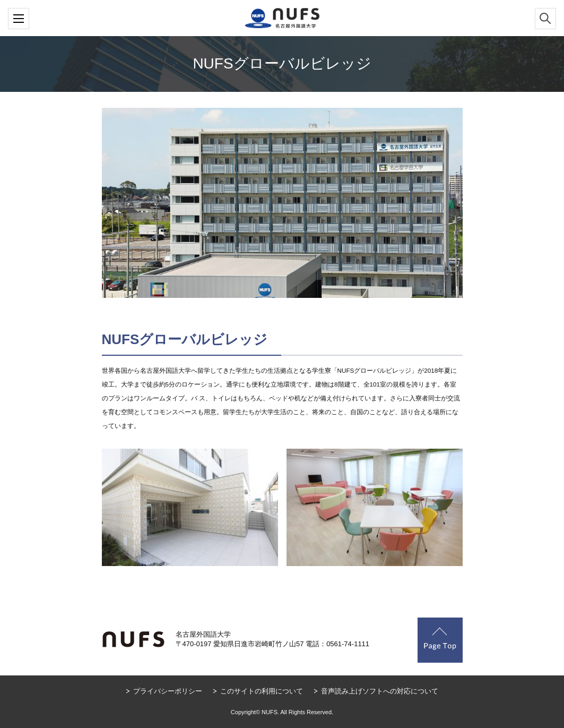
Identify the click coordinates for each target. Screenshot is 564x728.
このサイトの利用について (262, 691)
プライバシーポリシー (168, 691)
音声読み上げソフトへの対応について (380, 691)
